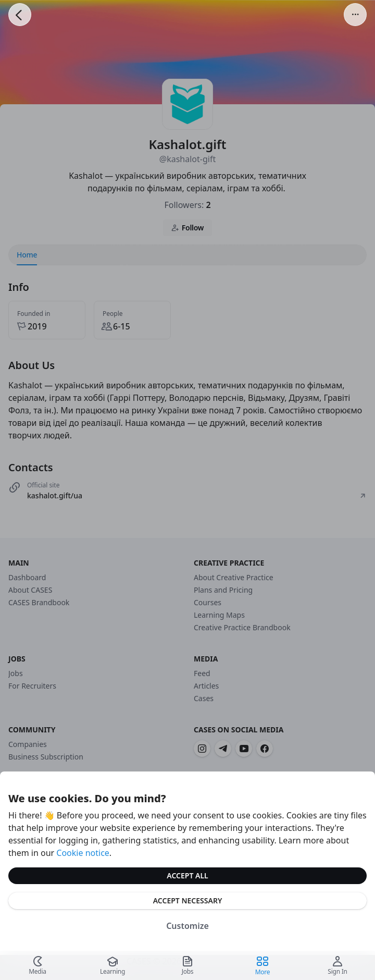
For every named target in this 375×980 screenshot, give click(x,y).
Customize (187, 926)
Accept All (187, 875)
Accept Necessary (188, 901)
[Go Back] (20, 15)
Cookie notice (83, 853)
